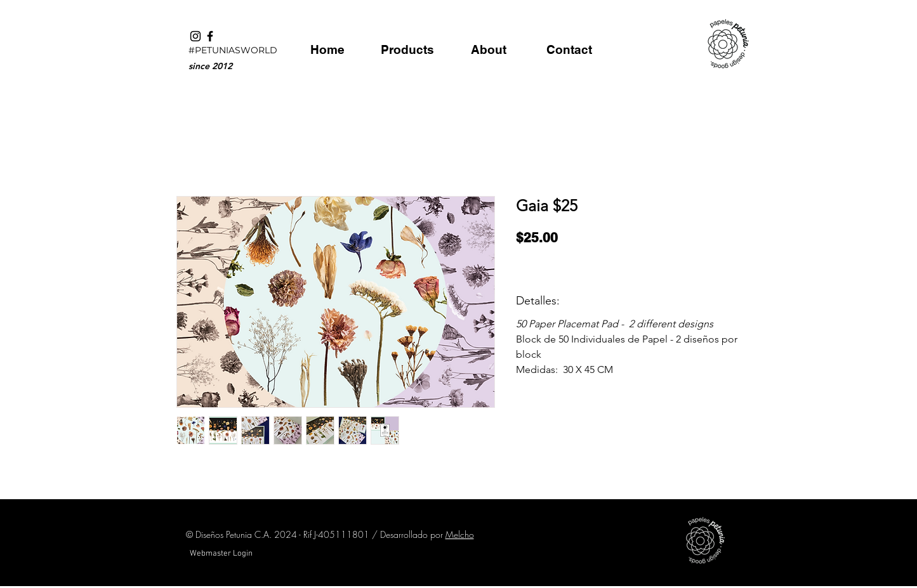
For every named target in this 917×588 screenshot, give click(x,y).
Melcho (460, 534)
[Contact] (569, 49)
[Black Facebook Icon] (210, 36)
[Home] (328, 49)
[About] (489, 49)
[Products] (408, 49)
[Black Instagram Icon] (195, 36)
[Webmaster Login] (221, 554)
